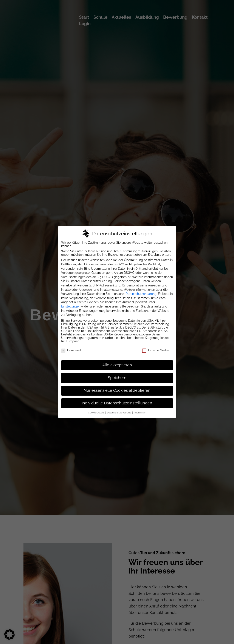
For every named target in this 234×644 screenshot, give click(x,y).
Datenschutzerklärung (141, 290)
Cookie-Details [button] (96, 409)
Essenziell (71, 346)
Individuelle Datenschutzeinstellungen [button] (117, 399)
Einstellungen (71, 303)
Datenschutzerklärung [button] (119, 409)
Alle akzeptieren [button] (117, 361)
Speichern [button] (117, 374)
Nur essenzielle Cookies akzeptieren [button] (117, 387)
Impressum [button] (140, 409)
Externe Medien (156, 346)
